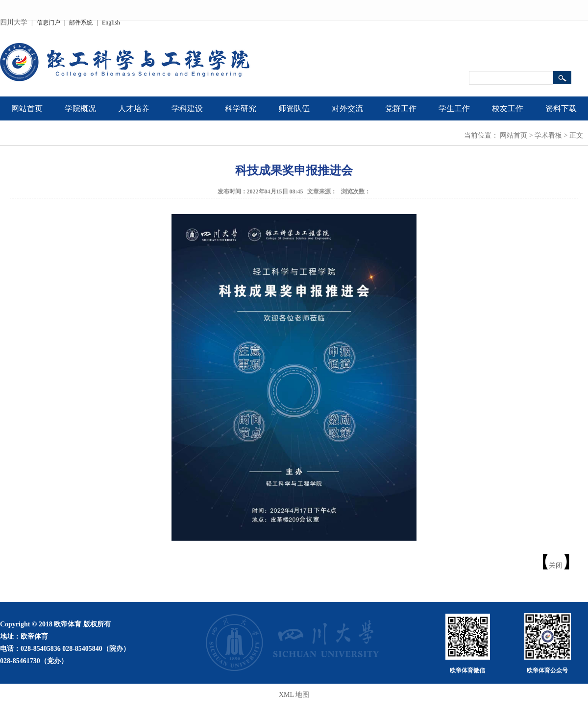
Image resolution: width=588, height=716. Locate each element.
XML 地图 (294, 695)
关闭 (556, 565)
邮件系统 (81, 23)
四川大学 (14, 22)
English (111, 23)
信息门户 (49, 23)
